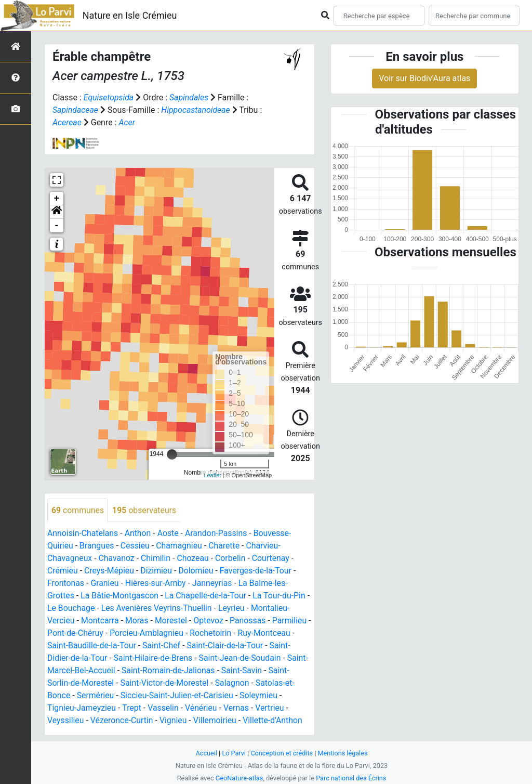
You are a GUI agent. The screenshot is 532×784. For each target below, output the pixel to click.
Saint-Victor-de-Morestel (166, 683)
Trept (133, 708)
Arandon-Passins (218, 534)
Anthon (138, 534)
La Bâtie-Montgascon (120, 596)
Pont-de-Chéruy (80, 633)
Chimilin (157, 559)
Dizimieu (157, 571)
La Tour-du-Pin (281, 596)
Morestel (172, 621)
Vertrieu (272, 708)
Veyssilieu (66, 721)
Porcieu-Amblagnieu (152, 633)
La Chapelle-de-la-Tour (207, 596)
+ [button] (57, 199)
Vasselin (164, 708)
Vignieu (174, 721)
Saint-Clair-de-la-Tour (227, 646)
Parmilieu (292, 621)
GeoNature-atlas (239, 778)
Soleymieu (261, 696)
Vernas (238, 708)
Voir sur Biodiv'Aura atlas (424, 78)
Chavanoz (117, 559)
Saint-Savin (244, 671)
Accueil (206, 753)
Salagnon (234, 683)
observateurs (145, 510)
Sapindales (190, 97)
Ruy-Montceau (271, 633)
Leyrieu (238, 609)
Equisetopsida (109, 97)
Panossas (250, 621)
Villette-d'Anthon (275, 721)
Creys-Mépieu (110, 571)
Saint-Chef (163, 646)
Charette (226, 546)
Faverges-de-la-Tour (258, 571)
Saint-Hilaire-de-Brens (154, 658)
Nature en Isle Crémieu (130, 15)
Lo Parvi (233, 753)
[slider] (172, 454)
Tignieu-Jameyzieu (82, 708)
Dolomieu (197, 571)
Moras (137, 621)
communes (78, 510)
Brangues (97, 546)
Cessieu (136, 546)
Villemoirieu (217, 721)
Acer (127, 122)
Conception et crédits (282, 753)
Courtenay (273, 559)
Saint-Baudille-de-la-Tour (92, 646)
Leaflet (212, 475)
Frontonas (66, 584)
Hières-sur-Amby (156, 584)
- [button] (57, 226)
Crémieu (63, 571)
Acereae (67, 122)
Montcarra (101, 621)
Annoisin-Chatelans (83, 534)
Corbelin (232, 559)
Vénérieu (202, 708)
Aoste (169, 534)
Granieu (105, 584)
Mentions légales (343, 753)
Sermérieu (96, 696)
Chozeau (194, 559)
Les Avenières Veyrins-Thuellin (162, 609)
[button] (57, 212)
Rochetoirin (217, 633)
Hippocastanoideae (196, 110)
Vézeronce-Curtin (123, 721)
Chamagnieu (180, 546)
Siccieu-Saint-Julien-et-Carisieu (178, 696)
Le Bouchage (75, 609)
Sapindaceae (76, 110)
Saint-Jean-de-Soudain (242, 658)
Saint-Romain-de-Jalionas (170, 671)
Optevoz (210, 621)
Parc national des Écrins (351, 778)
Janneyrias (214, 584)
